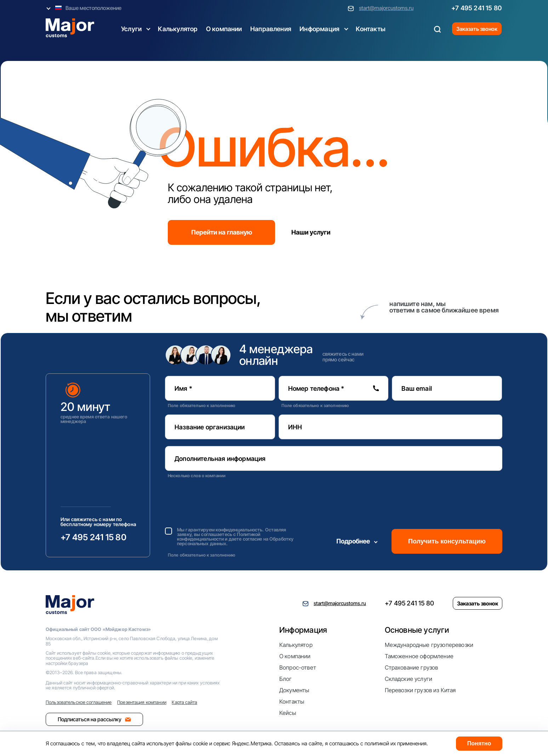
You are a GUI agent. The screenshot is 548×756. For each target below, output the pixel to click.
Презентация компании (142, 702)
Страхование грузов (412, 667)
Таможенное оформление (419, 656)
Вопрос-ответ (298, 667)
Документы (294, 690)
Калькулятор (178, 29)
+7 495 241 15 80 (476, 8)
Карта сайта (184, 702)
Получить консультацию (447, 541)
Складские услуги (409, 679)
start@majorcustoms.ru (386, 8)
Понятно (479, 743)
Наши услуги (311, 232)
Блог (286, 679)
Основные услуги (417, 630)
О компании (224, 29)
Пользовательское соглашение (79, 702)
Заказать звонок (477, 29)
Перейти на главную (222, 232)
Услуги (131, 29)
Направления (271, 29)
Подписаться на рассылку (94, 719)
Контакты (370, 29)
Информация (319, 29)
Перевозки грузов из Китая (420, 690)
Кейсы (288, 713)
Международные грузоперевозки (429, 645)
